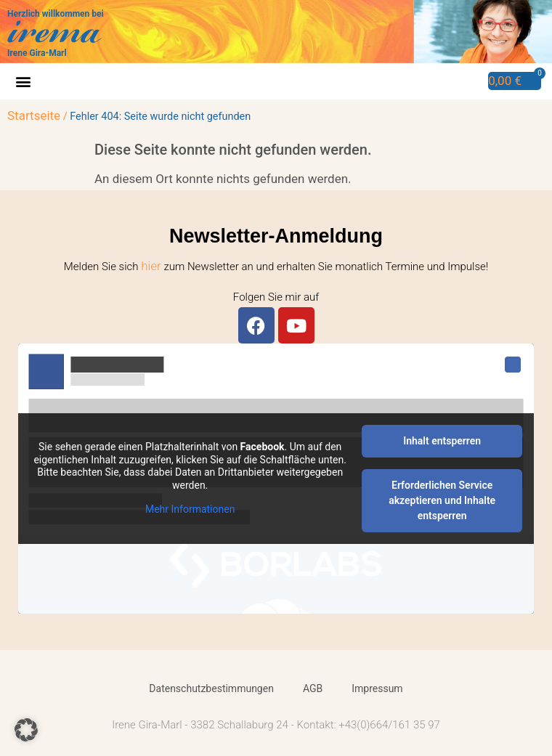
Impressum (377, 688)
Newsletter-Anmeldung (276, 236)
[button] (23, 82)
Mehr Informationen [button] (190, 509)
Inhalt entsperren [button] (442, 441)
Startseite (34, 115)
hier (151, 266)
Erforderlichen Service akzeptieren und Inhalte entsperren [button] (442, 500)
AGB (313, 688)
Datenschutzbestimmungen (211, 688)
